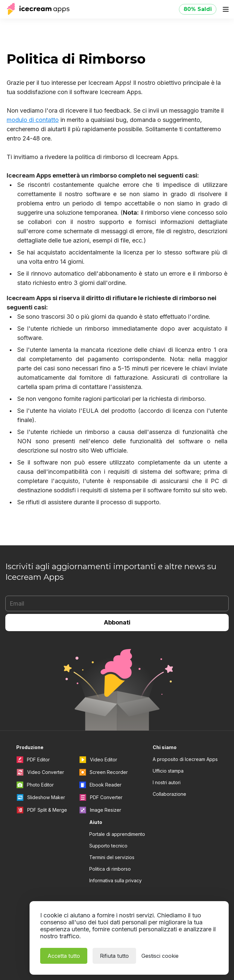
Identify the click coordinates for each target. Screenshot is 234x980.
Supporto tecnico (108, 846)
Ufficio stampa (168, 771)
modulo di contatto (33, 120)
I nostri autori (167, 782)
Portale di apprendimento (117, 834)
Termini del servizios (112, 857)
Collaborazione (169, 794)
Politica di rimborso (110, 869)
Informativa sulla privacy (116, 880)
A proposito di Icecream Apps (185, 759)
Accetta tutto (64, 956)
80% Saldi (198, 9)
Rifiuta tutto (114, 956)
